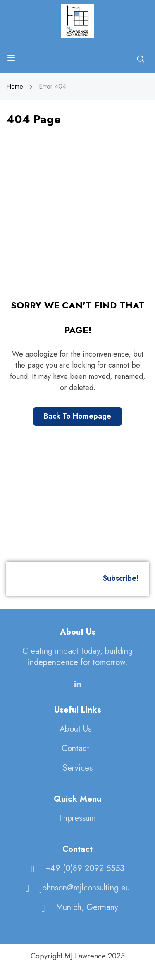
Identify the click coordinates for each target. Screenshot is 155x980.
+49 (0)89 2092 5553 (75, 868)
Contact (75, 748)
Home (15, 86)
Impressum (77, 818)
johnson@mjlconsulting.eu (75, 887)
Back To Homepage (77, 416)
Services (78, 768)
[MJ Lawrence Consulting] (77, 20)
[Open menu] (12, 59)
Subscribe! (121, 578)
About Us (75, 729)
